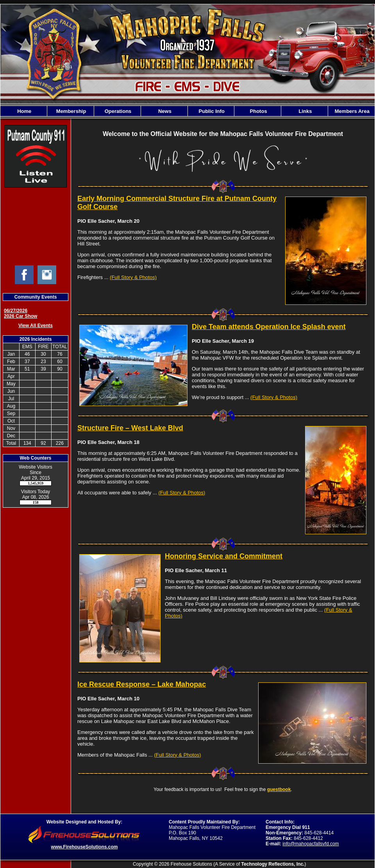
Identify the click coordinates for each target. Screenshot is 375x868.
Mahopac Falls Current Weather (36, 226)
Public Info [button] (211, 111)
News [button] (164, 111)
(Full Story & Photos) (133, 277)
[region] (187, 111)
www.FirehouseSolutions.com (85, 847)
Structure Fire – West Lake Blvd (130, 428)
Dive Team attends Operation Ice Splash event (269, 327)
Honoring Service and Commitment (224, 556)
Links (305, 111)
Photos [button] (258, 111)
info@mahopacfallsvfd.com (311, 844)
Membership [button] (70, 111)
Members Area (351, 111)
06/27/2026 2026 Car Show (21, 313)
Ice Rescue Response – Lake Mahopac (142, 684)
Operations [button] (117, 111)
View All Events (36, 326)
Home (24, 111)
